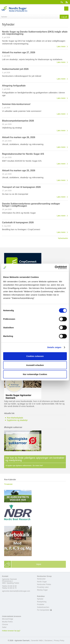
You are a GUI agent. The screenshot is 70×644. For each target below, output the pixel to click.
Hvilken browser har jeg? (11, 631)
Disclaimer (48, 641)
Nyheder (40, 599)
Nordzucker (41, 579)
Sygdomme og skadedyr (17, 420)
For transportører (43, 610)
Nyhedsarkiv (63, 238)
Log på (64, 17)
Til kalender (8, 484)
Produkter (41, 604)
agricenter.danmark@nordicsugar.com (16, 591)
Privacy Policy (59, 641)
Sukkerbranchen (43, 607)
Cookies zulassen (35, 356)
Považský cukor (43, 587)
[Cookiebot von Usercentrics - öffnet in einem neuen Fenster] (55, 267)
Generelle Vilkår (37, 641)
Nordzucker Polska (44, 584)
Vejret (39, 564)
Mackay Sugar (42, 590)
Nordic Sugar (42, 582)
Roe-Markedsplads (15, 418)
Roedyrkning (42, 602)
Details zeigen (54, 347)
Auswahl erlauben (35, 365)
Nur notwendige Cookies (35, 374)
